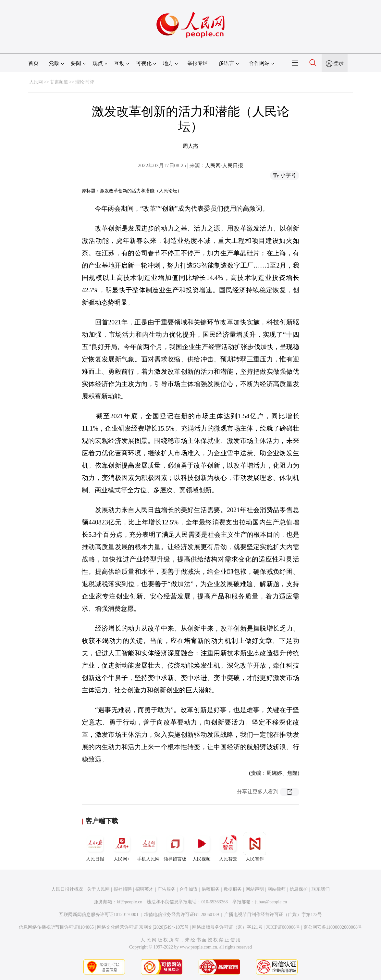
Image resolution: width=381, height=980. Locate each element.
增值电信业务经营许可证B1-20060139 (182, 915)
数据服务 (233, 889)
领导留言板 (175, 847)
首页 (33, 63)
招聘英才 (144, 889)
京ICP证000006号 (283, 927)
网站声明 (255, 889)
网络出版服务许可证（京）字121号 (227, 927)
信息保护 (299, 889)
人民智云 (228, 847)
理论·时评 (85, 82)
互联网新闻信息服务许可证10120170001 (99, 915)
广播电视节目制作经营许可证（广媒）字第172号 (273, 915)
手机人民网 (148, 847)
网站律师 (277, 889)
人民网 (36, 82)
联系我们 (321, 889)
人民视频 (202, 847)
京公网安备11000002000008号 (333, 927)
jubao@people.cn (271, 902)
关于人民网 (98, 889)
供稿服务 (211, 889)
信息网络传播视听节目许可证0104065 (56, 927)
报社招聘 (123, 889)
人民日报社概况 (67, 889)
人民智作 (255, 847)
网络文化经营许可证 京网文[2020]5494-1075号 (143, 927)
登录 (338, 63)
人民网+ (122, 847)
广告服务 (166, 889)
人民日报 (95, 847)
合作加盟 (189, 889)
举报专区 (198, 63)
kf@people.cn (130, 902)
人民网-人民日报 (224, 165)
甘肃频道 (59, 82)
